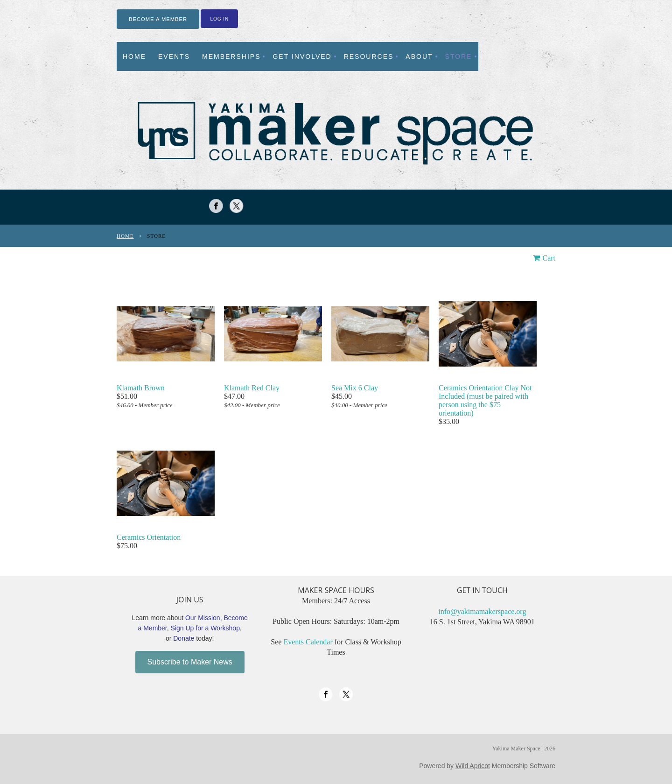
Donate (184, 638)
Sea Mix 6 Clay (355, 388)
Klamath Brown (141, 388)
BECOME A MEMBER (158, 19)
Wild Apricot (473, 766)
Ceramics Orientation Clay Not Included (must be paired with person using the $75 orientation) (485, 400)
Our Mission (203, 618)
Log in (219, 19)
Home (125, 236)
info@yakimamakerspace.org (482, 611)
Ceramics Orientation (149, 537)
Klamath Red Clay (252, 388)
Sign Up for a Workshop (205, 628)
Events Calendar (308, 642)
